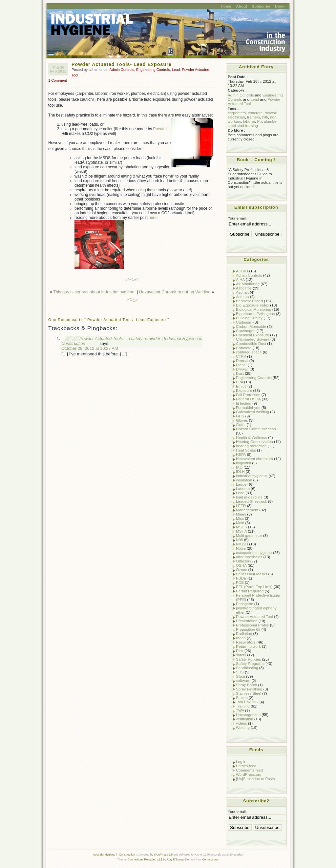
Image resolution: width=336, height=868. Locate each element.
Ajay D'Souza (175, 859)
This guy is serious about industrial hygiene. (94, 292)
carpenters (237, 113)
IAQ (239, 467)
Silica (241, 676)
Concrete (244, 348)
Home (226, 6)
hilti (265, 117)
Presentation (247, 621)
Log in (241, 762)
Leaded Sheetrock (252, 501)
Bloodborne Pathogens (255, 314)
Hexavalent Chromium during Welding (175, 292)
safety (241, 655)
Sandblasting (247, 668)
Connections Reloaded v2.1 (145, 859)
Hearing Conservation (254, 442)
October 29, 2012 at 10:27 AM (90, 348)
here (153, 218)
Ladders (243, 488)
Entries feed (246, 766)
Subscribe (261, 6)
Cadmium (244, 322)
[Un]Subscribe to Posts (255, 779)
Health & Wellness (252, 437)
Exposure (244, 390)
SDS (240, 672)
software (243, 680)
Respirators (246, 642)
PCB (240, 582)
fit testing (244, 403)
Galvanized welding (252, 412)
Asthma (242, 296)
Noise (241, 548)
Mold (240, 523)
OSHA (241, 565)
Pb (259, 121)
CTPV (241, 356)
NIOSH (242, 544)
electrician (236, 117)
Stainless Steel (249, 693)
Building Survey (249, 318)
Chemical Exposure (252, 335)
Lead (176, 70)
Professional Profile (252, 625)
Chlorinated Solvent (253, 339)
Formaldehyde (248, 407)
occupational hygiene (254, 552)
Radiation (244, 634)
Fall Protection (248, 395)
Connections (210, 859)
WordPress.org (249, 774)
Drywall (242, 369)
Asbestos (244, 288)
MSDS (241, 527)
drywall (271, 113)
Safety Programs (250, 663)
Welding (243, 727)
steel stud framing (243, 126)
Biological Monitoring (254, 309)
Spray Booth (246, 685)
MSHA (241, 531)
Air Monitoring (248, 284)
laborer (249, 121)
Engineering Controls (153, 70)
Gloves (242, 420)
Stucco (242, 698)
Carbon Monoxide (251, 326)
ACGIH (242, 271)
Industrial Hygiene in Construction (114, 855)
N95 (239, 540)
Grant (241, 424)
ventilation (245, 719)
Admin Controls (122, 70)
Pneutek (160, 129)
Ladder (242, 484)
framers (254, 117)
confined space (249, 352)
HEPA (241, 454)
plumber (271, 121)
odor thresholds (249, 557)
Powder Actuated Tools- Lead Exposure (122, 64)
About (241, 6)
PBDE (241, 578)
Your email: (237, 218)
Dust (240, 373)
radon (241, 638)
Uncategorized (248, 715)
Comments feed (249, 770)
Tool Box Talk (247, 702)
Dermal (242, 360)
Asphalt (242, 292)
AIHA (240, 279)
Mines (241, 514)
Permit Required (250, 591)
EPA (240, 382)
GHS (240, 416)
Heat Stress (246, 450)
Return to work (248, 646)
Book (280, 6)
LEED (241, 506)
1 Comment (58, 80)
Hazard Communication (256, 429)
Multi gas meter (249, 535)
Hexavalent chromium (254, 459)
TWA (240, 710)
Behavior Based (249, 301)
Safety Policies (248, 659)
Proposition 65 (248, 629)
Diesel (241, 365)
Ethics (241, 386)
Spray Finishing (249, 689)
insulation (244, 480)
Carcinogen (246, 331)
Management (247, 510)
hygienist (243, 463)
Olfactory (244, 561)
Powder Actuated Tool (254, 616)
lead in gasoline (249, 497)
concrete (255, 113)
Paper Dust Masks (252, 574)
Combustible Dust (251, 343)
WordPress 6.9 (163, 855)
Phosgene (245, 604)
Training (243, 706)
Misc (240, 518)
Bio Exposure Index (252, 305)
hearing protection (251, 446)
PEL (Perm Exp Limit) (254, 587)
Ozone (241, 570)
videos (241, 723)
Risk (240, 651)
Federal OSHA (248, 399)
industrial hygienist (252, 476)
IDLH (240, 471)
